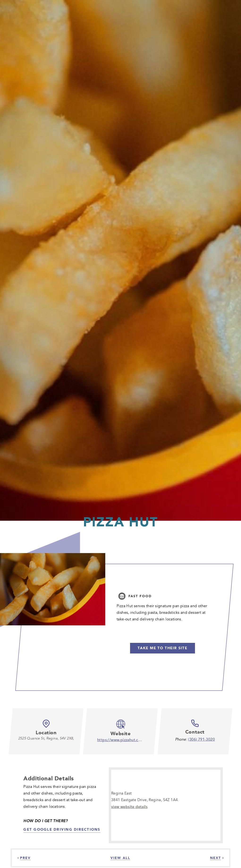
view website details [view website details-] (129, 807)
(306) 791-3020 (201, 739)
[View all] (120, 858)
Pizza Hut (121, 522)
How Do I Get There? (46, 821)
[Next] (217, 858)
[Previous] (24, 858)
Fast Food (140, 596)
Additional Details (49, 778)
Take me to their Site (163, 648)
